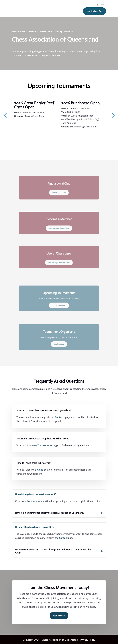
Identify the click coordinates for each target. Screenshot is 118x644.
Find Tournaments (59, 304)
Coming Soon (59, 342)
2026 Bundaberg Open (80, 103)
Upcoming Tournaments (39, 445)
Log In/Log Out (94, 11)
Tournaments (34, 501)
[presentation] (5, 115)
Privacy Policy (88, 640)
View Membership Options (59, 227)
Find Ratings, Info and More (59, 261)
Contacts (60, 417)
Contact (63, 538)
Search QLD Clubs (59, 191)
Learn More (28, 124)
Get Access (59, 616)
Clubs (40, 470)
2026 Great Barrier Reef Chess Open (34, 105)
